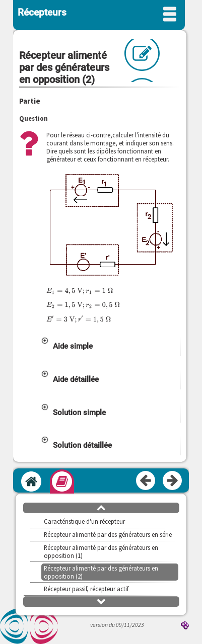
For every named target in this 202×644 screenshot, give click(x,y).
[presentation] (80, 291)
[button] (110, 346)
